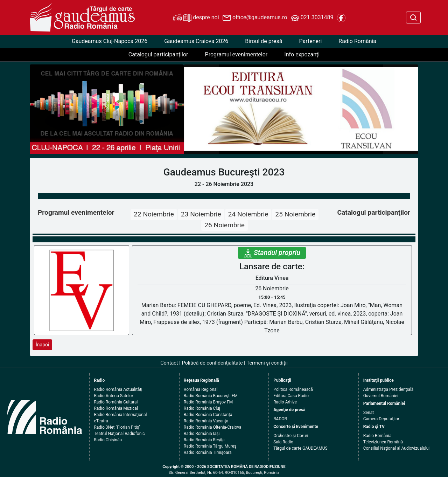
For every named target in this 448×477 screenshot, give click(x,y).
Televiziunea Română (383, 442)
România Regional (201, 389)
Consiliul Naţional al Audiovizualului (397, 448)
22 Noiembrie (154, 214)
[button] (201, 109)
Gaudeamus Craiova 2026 (196, 41)
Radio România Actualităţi (118, 389)
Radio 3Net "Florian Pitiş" (117, 427)
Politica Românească (293, 389)
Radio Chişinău (108, 440)
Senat (369, 413)
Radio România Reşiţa (204, 440)
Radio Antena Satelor (113, 396)
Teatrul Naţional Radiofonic (119, 434)
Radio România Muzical (116, 408)
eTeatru (101, 421)
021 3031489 (312, 18)
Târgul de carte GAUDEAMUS (300, 448)
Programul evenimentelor (236, 54)
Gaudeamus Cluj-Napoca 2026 (110, 41)
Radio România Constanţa (208, 415)
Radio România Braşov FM (208, 402)
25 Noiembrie (295, 214)
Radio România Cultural (116, 402)
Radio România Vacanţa (206, 421)
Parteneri (310, 41)
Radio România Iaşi (202, 434)
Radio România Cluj (202, 408)
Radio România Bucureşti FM (211, 396)
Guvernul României (381, 396)
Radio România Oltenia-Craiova (213, 427)
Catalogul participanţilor (158, 54)
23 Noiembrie (201, 214)
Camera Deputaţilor (381, 419)
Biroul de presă (264, 41)
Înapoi (42, 345)
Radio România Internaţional (120, 415)
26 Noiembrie (225, 225)
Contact (169, 363)
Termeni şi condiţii (267, 363)
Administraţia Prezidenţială (388, 389)
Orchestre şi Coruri (291, 436)
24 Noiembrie (248, 214)
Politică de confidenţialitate (212, 363)
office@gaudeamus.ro (255, 18)
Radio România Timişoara (208, 452)
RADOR (280, 419)
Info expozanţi (302, 54)
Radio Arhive (285, 402)
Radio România (357, 41)
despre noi (196, 18)
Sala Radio (283, 442)
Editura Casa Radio (291, 396)
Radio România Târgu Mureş (210, 446)
